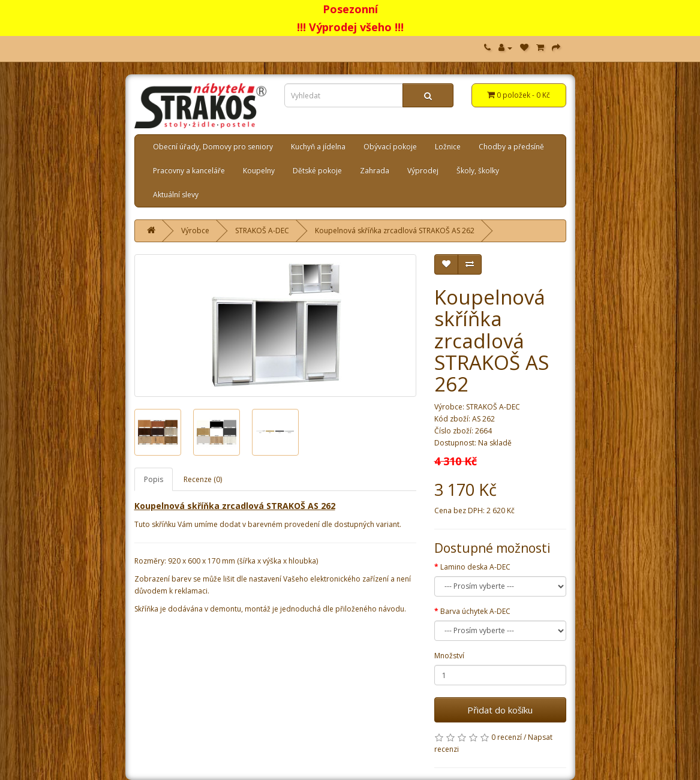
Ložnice (448, 147)
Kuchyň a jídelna (318, 147)
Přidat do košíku (500, 710)
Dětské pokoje (317, 171)
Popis (154, 479)
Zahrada (375, 171)
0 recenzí (507, 737)
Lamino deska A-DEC (475, 567)
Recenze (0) (203, 479)
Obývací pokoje (390, 147)
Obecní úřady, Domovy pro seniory (213, 147)
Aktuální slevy (176, 195)
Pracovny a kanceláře (189, 171)
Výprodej (423, 171)
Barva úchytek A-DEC (475, 611)
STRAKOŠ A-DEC (262, 231)
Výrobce (195, 231)
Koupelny (259, 171)
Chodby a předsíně (511, 147)
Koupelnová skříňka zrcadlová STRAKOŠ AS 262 (395, 231)
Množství (449, 656)
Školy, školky (478, 171)
